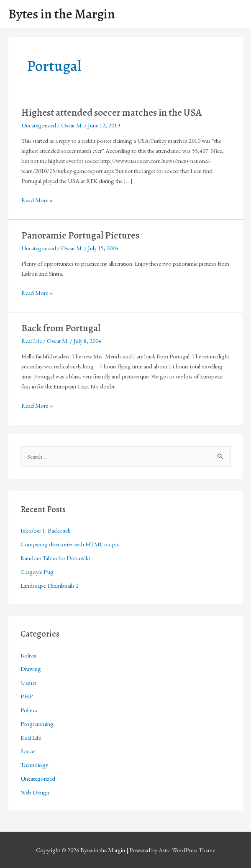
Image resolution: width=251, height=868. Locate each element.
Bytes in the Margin (62, 14)
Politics (29, 710)
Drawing (31, 669)
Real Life (32, 341)
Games (29, 682)
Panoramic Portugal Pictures (80, 235)
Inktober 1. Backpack (46, 530)
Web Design (35, 792)
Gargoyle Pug (37, 572)
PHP (27, 696)
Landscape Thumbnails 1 (50, 585)
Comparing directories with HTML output (70, 544)
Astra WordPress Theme (187, 850)
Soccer (28, 751)
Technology (34, 765)
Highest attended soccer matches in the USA (111, 112)
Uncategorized (39, 125)
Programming (37, 724)
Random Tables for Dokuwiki (55, 558)
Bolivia (28, 655)
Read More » (37, 200)
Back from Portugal (61, 328)
